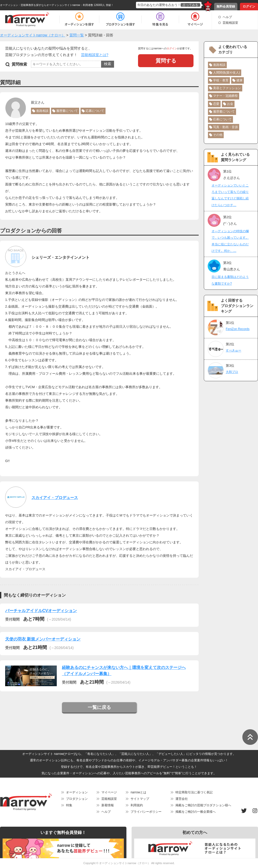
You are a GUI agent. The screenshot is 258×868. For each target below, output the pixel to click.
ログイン (249, 6)
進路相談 (42, 111)
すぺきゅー (233, 350)
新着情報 (108, 805)
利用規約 (137, 805)
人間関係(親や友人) (227, 73)
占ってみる (190, 5)
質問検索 (19, 64)
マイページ (109, 792)
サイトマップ (140, 799)
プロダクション (77, 799)
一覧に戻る (99, 707)
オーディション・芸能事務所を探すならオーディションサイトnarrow (40, 5)
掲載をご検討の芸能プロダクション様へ (203, 805)
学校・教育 (221, 80)
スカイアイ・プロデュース (55, 498)
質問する (166, 61)
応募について (95, 111)
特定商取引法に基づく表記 (194, 792)
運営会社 (182, 799)
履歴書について (67, 111)
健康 (239, 80)
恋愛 (216, 104)
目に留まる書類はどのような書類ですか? (230, 280)
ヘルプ (227, 17)
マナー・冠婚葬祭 (225, 96)
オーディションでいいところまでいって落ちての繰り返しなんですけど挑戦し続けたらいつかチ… (230, 195)
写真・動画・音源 (225, 127)
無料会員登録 (226, 6)
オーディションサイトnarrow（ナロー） (125, 863)
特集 (69, 805)
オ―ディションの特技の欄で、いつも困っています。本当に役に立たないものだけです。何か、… (230, 241)
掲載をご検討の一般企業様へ (196, 812)
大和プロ (232, 372)
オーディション (77, 792)
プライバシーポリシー (146, 812)
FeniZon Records (238, 329)
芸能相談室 (230, 23)
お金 (230, 104)
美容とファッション (227, 88)
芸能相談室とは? (95, 55)
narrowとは (138, 792)
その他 (218, 135)
